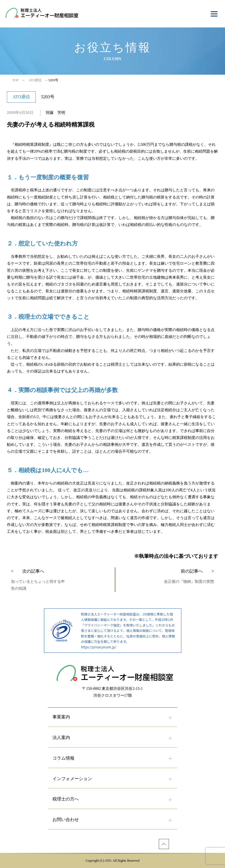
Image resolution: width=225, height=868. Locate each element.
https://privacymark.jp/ (99, 647)
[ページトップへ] (164, 844)
